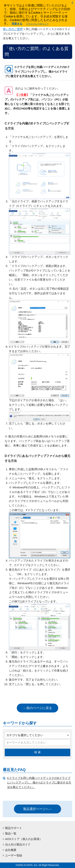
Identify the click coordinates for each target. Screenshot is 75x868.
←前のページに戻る (38, 708)
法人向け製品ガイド (18, 844)
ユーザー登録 (14, 855)
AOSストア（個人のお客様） (24, 839)
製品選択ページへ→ (38, 809)
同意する (17, 24)
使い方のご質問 (13, 29)
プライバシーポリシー (37, 24)
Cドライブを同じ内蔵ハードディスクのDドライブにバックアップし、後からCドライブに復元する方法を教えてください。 (39, 782)
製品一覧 (11, 833)
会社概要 (11, 850)
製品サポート (14, 828)
